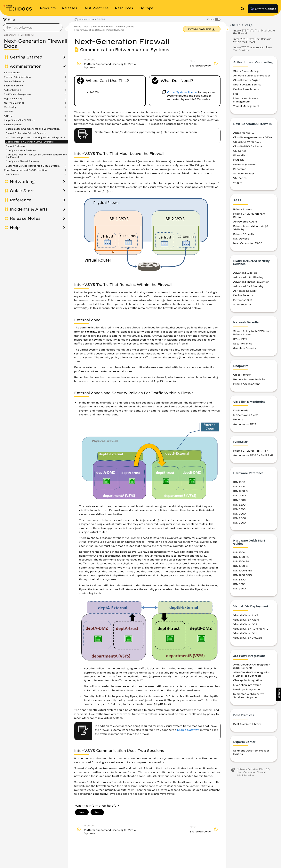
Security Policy (243, 343)
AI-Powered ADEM (245, 221)
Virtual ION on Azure (246, 620)
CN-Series (240, 151)
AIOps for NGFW (244, 133)
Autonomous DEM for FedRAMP (253, 455)
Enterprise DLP (243, 300)
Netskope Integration (246, 689)
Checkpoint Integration (248, 680)
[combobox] (33, 27)
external (91, 332)
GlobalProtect (242, 375)
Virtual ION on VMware (248, 638)
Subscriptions (12, 73)
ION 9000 (240, 518)
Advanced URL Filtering (248, 277)
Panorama (240, 169)
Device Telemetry (14, 81)
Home (78, 26)
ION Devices (241, 239)
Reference (21, 200)
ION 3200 (239, 505)
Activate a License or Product (252, 75)
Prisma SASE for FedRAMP (250, 451)
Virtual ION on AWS (246, 615)
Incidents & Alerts (29, 209)
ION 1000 (239, 482)
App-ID (8, 116)
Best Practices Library (247, 724)
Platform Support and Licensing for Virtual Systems (36, 137)
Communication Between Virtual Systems (30, 142)
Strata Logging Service (247, 84)
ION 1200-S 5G (242, 575)
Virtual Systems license (182, 92)
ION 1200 (239, 486)
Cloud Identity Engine (247, 80)
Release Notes (25, 218)
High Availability (13, 99)
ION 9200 (239, 523)
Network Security (247, 769)
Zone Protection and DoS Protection (25, 170)
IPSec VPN (240, 339)
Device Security (243, 295)
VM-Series (240, 178)
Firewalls (239, 155)
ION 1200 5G (241, 561)
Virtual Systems (13, 125)
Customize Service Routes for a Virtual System (33, 166)
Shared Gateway (16, 146)
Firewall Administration (17, 77)
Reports (238, 419)
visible (84, 510)
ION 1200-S (240, 491)
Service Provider (244, 173)
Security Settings (14, 86)
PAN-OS (239, 160)
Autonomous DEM (245, 424)
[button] (279, 694)
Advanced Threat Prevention (251, 282)
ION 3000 (239, 500)
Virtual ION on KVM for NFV (251, 629)
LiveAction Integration (247, 685)
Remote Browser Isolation (250, 379)
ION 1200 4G (241, 557)
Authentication (12, 90)
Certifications (12, 174)
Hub (236, 94)
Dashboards (241, 410)
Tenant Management (246, 106)
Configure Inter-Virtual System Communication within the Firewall (37, 156)
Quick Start (22, 191)
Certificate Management (18, 94)
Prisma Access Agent (246, 384)
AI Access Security (245, 291)
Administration (26, 66)
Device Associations (246, 89)
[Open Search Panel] (244, 9)
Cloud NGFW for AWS (247, 142)
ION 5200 (239, 509)
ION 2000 (239, 495)
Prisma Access (242, 209)
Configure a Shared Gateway (22, 161)
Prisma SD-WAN (244, 234)
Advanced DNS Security (248, 286)
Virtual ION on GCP (245, 624)
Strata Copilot (263, 9)
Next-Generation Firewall (99, 26)
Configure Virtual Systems (21, 150)
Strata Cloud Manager (247, 71)
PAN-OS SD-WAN (245, 164)
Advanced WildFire (245, 273)
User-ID (8, 111)
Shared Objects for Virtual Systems (26, 133)
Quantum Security (245, 348)
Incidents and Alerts (246, 415)
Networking (22, 182)
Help (15, 228)
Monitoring (10, 107)
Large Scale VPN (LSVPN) (19, 120)
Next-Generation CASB (248, 243)
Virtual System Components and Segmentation (33, 129)
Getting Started (26, 57)
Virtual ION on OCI (245, 633)
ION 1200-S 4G (243, 570)
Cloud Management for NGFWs (253, 137)
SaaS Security (242, 304)
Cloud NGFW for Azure (248, 146)
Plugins (238, 182)
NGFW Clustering (14, 103)
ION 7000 (239, 514)
